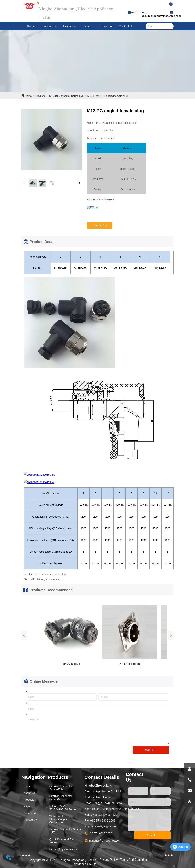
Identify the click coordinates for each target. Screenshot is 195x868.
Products (69, 26)
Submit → (151, 750)
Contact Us (126, 26)
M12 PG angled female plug (112, 96)
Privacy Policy (109, 860)
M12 (90, 96)
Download (107, 26)
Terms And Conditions (134, 860)
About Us (50, 26)
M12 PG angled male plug (45, 579)
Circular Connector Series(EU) (66, 96)
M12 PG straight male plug (50, 575)
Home (31, 26)
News (88, 26)
